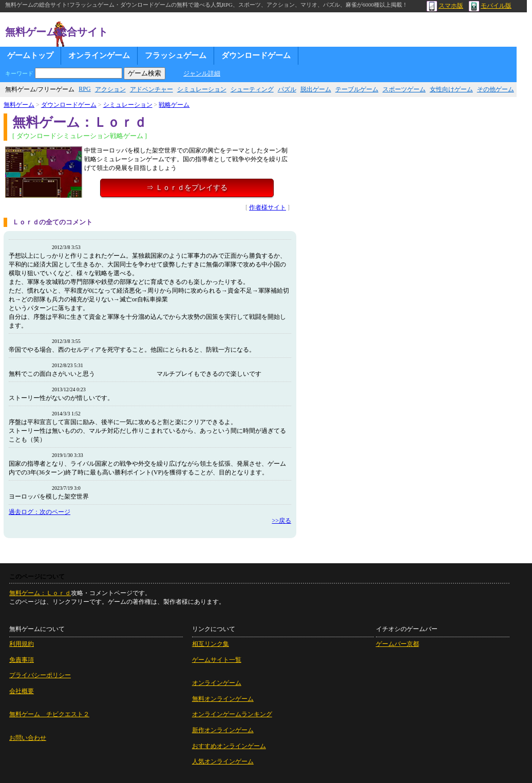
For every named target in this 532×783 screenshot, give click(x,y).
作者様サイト (268, 207)
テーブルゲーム (357, 89)
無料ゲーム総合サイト (56, 32)
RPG (84, 89)
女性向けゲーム (451, 89)
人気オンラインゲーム (223, 761)
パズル (287, 89)
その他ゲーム (496, 89)
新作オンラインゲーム (223, 730)
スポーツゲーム (404, 89)
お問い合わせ (28, 738)
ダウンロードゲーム (256, 55)
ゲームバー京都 (397, 644)
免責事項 (22, 660)
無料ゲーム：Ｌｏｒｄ (40, 593)
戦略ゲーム (174, 105)
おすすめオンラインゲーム (229, 746)
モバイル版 (490, 6)
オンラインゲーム (99, 55)
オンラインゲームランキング (232, 714)
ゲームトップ (30, 55)
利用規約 (22, 644)
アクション (110, 89)
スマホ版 (445, 6)
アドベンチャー (151, 89)
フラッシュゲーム (176, 55)
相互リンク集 (211, 644)
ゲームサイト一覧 (217, 660)
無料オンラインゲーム (223, 699)
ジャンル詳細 (202, 73)
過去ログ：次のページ (40, 512)
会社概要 (22, 691)
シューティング (252, 89)
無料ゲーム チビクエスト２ (49, 714)
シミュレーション (202, 89)
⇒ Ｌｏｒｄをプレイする (187, 188)
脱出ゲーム (316, 89)
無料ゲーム (19, 105)
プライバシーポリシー (40, 675)
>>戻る (281, 521)
